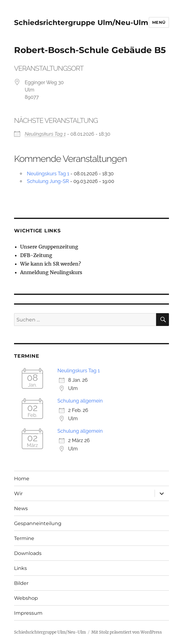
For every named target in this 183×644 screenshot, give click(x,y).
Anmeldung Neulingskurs (51, 272)
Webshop (26, 598)
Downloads (28, 553)
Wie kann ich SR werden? (51, 264)
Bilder (21, 583)
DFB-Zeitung (36, 255)
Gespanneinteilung (38, 523)
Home (22, 479)
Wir (18, 494)
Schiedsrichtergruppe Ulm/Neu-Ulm (81, 23)
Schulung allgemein (80, 401)
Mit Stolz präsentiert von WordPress (127, 632)
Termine (24, 538)
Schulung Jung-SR (48, 181)
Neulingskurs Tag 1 (45, 134)
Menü (159, 22)
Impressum (28, 613)
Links (20, 568)
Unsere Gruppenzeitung (49, 247)
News (21, 508)
